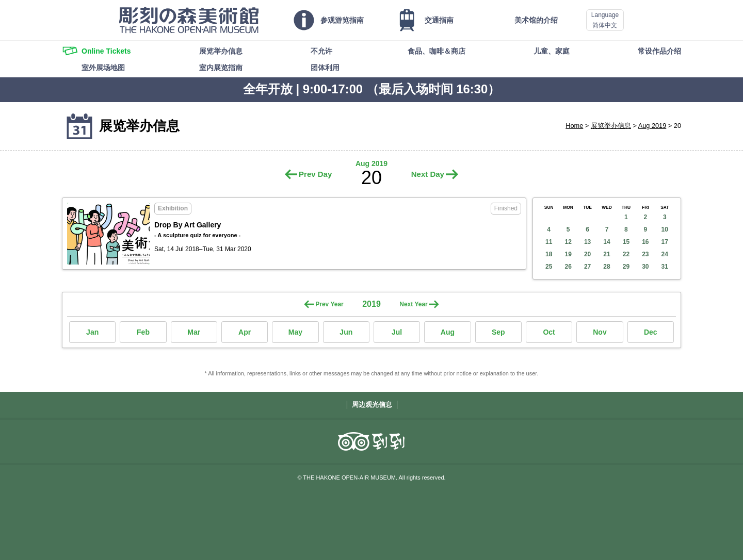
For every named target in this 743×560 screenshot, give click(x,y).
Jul (397, 332)
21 (607, 254)
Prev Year (329, 304)
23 (645, 254)
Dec (651, 332)
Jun (346, 332)
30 (645, 267)
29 (626, 267)
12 (568, 242)
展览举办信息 (611, 126)
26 (568, 267)
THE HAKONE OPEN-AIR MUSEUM (189, 20)
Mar (194, 332)
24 (665, 254)
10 (665, 229)
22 (626, 254)
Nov (600, 332)
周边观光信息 (372, 405)
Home (574, 126)
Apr (245, 332)
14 (607, 242)
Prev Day (315, 174)
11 (549, 242)
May (295, 332)
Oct (549, 332)
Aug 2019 (652, 126)
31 (665, 267)
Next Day (428, 174)
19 (568, 254)
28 (607, 267)
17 (665, 242)
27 (587, 267)
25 (549, 267)
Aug (448, 332)
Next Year (414, 304)
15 (626, 242)
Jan (92, 332)
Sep (498, 332)
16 (645, 242)
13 (587, 242)
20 (587, 254)
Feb (143, 332)
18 (549, 254)
